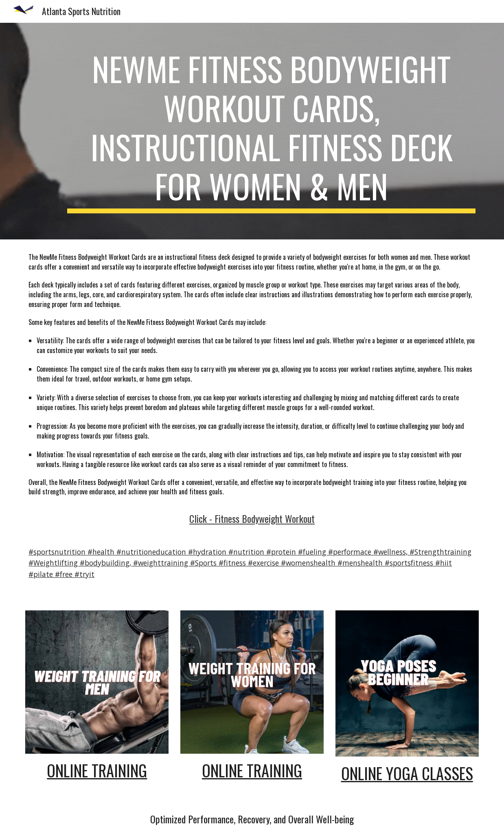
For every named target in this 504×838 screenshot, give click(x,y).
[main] (271, 131)
